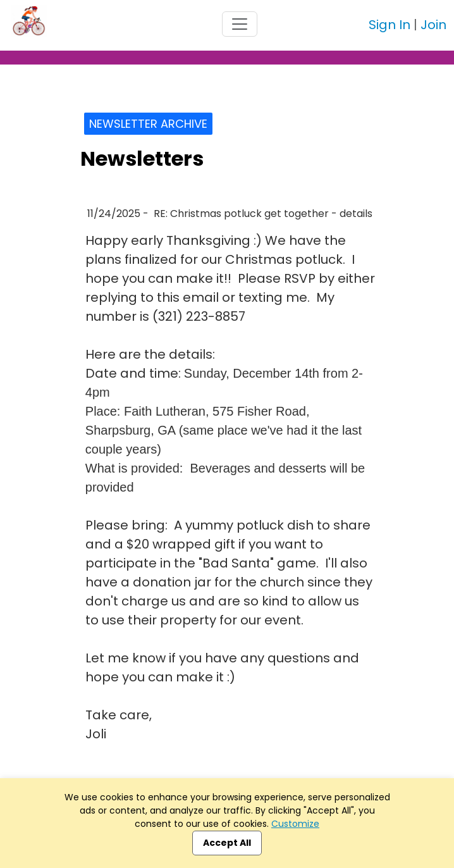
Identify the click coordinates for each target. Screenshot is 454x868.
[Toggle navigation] (240, 24)
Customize (295, 824)
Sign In (390, 25)
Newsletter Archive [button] (148, 124)
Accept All (227, 843)
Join (433, 25)
